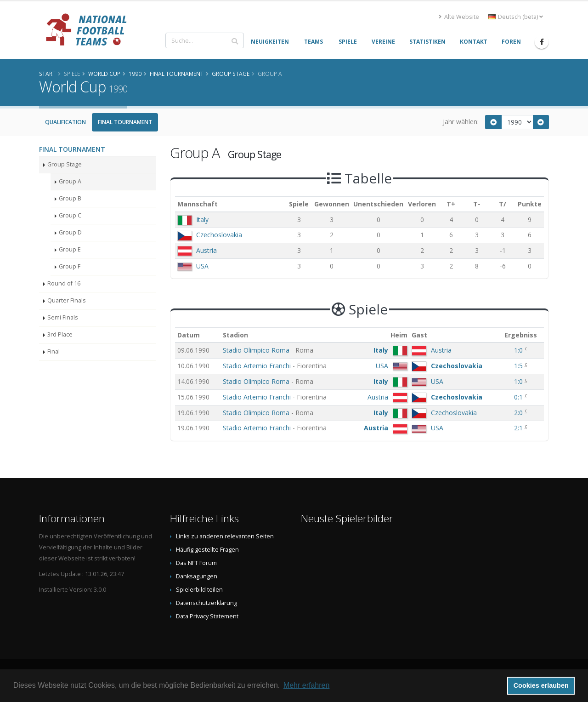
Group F (70, 266)
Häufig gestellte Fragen (207, 550)
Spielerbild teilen (199, 590)
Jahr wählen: (461, 122)
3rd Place (60, 334)
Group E (70, 249)
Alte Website (459, 17)
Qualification (65, 122)
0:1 (519, 397)
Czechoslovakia (219, 235)
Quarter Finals (67, 300)
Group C (70, 215)
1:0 (519, 350)
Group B (70, 198)
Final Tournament (125, 122)
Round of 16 (64, 283)
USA (202, 266)
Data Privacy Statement (207, 616)
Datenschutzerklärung (206, 603)
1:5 (519, 366)
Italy (202, 220)
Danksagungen (197, 576)
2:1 (519, 428)
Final (54, 351)
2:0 (519, 413)
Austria (206, 250)
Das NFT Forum (196, 563)
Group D (70, 232)
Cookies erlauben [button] (541, 685)
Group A (70, 181)
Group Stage (65, 164)
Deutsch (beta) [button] (516, 17)
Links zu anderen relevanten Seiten (225, 536)
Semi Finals (63, 317)
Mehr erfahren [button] (307, 685)
